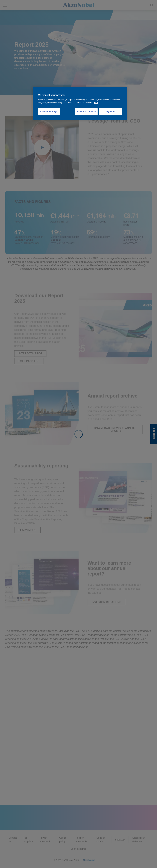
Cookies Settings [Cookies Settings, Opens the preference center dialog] (49, 112)
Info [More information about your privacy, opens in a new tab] (96, 103)
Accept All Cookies (86, 112)
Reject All (110, 112)
